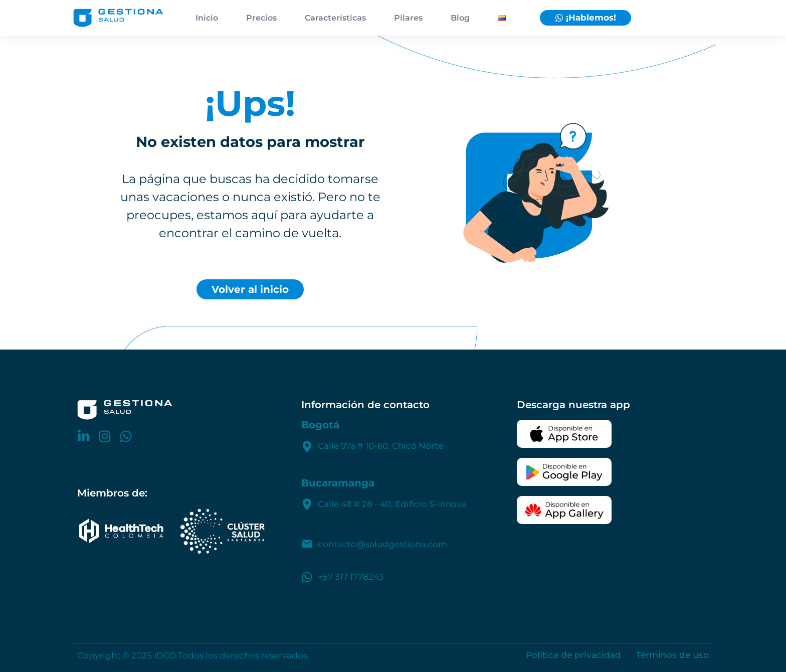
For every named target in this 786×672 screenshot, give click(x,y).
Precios (261, 18)
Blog (460, 18)
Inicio (207, 18)
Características (335, 18)
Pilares (408, 18)
